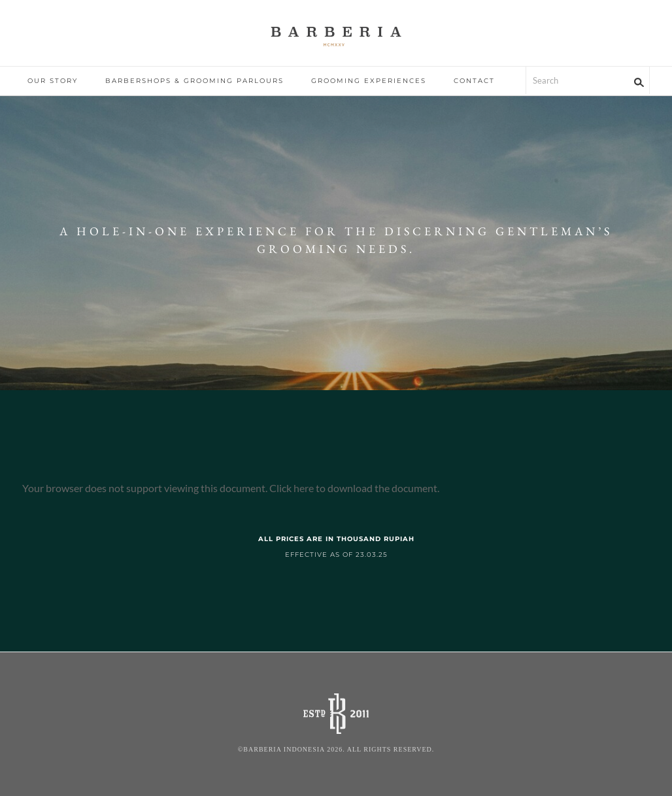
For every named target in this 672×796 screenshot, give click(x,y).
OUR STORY (53, 81)
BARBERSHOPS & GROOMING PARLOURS (194, 81)
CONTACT (474, 81)
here (304, 488)
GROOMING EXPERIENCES (369, 81)
